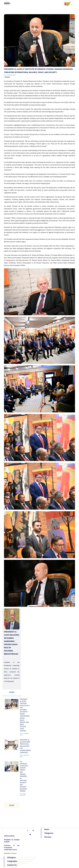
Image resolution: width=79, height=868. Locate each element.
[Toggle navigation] (7, 3)
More (12, 692)
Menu (7, 3)
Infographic (12, 861)
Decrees (48, 837)
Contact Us (12, 865)
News (47, 829)
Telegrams (49, 833)
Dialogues (12, 857)
